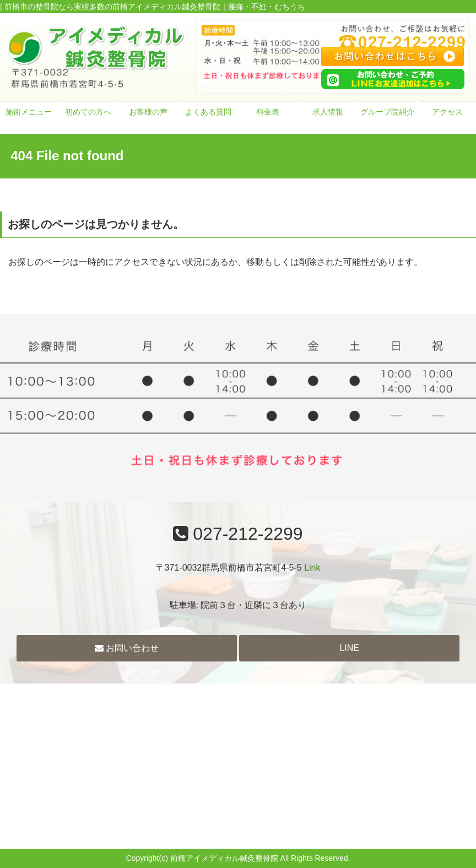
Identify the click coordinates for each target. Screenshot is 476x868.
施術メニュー (29, 112)
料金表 (268, 112)
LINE (349, 648)
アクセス (447, 112)
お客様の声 (148, 112)
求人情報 (328, 112)
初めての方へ (88, 112)
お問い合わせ (127, 648)
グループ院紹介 (387, 112)
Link (312, 568)
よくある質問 (208, 112)
